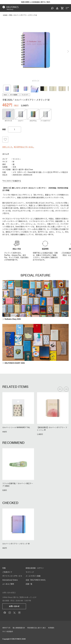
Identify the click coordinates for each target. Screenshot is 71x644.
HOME (5, 15)
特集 (4, 568)
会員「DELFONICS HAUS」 (36, 580)
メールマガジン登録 (33, 576)
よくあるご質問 (8, 584)
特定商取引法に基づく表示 (37, 628)
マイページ (30, 572)
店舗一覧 (29, 584)
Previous (3, 51)
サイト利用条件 (8, 632)
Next (68, 51)
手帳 (10, 15)
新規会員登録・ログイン (35, 568)
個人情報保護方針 (19, 628)
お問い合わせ (14, 606)
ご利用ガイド (7, 572)
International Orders (10, 580)
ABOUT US (6, 628)
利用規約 (51, 628)
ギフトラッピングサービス (12, 576)
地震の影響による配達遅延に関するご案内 (36, 2)
